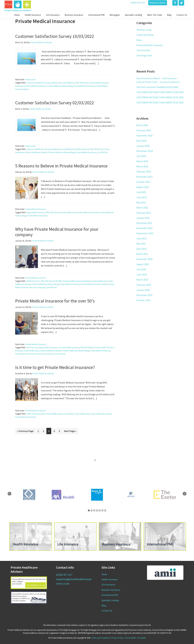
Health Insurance (82, 149)
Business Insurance (111, 590)
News (139, 40)
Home (104, 574)
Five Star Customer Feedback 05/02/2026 (157, 87)
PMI (76, 83)
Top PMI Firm (103, 152)
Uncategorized (144, 55)
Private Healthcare (67, 212)
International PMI (110, 595)
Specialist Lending (110, 600)
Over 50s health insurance (69, 348)
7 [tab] (105, 510)
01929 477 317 (138, 3)
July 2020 (141, 269)
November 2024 (145, 151)
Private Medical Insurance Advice (94, 284)
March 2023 (142, 166)
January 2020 (143, 290)
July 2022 (141, 192)
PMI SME (58, 281)
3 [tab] (94, 510)
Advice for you (32, 348)
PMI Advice (83, 83)
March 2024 (142, 161)
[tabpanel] (97, 495)
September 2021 (145, 233)
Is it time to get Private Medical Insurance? (55, 367)
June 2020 (142, 274)
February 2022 (144, 213)
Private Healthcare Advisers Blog (59, 86)
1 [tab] (89, 510)
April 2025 (142, 141)
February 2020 (144, 285)
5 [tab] (100, 510)
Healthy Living (144, 30)
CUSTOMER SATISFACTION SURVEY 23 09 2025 (160, 92)
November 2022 (145, 177)
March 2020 (142, 280)
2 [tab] (92, 510)
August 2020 (143, 264)
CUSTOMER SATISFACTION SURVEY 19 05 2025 (160, 102)
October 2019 (143, 300)
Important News (145, 35)
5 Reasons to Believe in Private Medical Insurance (61, 166)
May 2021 (141, 244)
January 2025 (143, 146)
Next (185, 494)
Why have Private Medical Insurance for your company (57, 232)
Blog (28, 212)
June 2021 (142, 238)
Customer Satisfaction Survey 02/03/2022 (55, 103)
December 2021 (144, 223)
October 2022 (143, 182)
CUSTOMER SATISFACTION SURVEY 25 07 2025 (160, 97)
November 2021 (145, 228)
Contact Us (107, 611)
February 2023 (144, 172)
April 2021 (142, 249)
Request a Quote (158, 3)
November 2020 (145, 259)
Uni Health (141, 638)
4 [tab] (97, 510)
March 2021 (142, 254)
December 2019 (144, 295)
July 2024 (141, 156)
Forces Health (130, 638)
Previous (9, 494)
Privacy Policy (117, 638)
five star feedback (67, 83)
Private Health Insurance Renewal (76, 281)
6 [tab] (102, 510)
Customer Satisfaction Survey (38, 83)
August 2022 (143, 187)
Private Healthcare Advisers (34, 86)
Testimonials (30, 80)
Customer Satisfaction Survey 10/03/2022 (55, 36)
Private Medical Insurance (84, 86)
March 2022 (142, 208)
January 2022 (143, 218)
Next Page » (70, 431)
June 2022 (142, 197)
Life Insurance (108, 585)
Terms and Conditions (101, 638)
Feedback (55, 83)
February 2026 (144, 130)
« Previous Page (25, 431)
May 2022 (141, 202)
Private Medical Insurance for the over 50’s (55, 301)
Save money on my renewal (54, 354)
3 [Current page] (50, 431)
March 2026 (142, 125)
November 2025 (145, 135)
